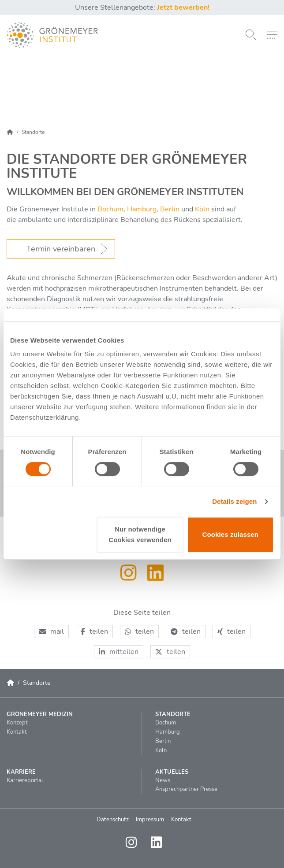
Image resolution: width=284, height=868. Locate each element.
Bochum (110, 209)
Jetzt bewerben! (183, 7)
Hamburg (142, 209)
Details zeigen (234, 501)
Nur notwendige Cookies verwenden (140, 534)
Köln (202, 209)
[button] (51, 632)
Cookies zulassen (230, 534)
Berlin (169, 209)
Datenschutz (113, 820)
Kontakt (181, 820)
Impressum (150, 820)
